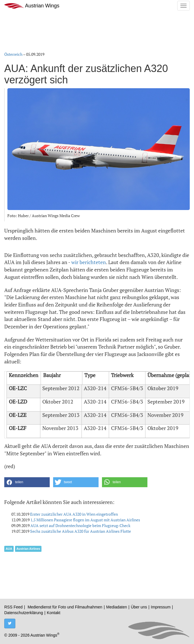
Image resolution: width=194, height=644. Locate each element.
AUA (9, 549)
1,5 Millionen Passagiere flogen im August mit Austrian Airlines (85, 520)
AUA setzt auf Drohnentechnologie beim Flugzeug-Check (80, 525)
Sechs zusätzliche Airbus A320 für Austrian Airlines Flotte (81, 531)
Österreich (13, 54)
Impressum (161, 607)
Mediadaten (117, 607)
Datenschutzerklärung (24, 613)
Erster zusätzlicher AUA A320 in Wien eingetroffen (74, 514)
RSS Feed (13, 607)
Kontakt (54, 613)
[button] (27, 482)
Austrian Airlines (28, 549)
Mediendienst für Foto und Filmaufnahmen (65, 607)
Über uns (139, 607)
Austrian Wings (32, 6)
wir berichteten (89, 262)
